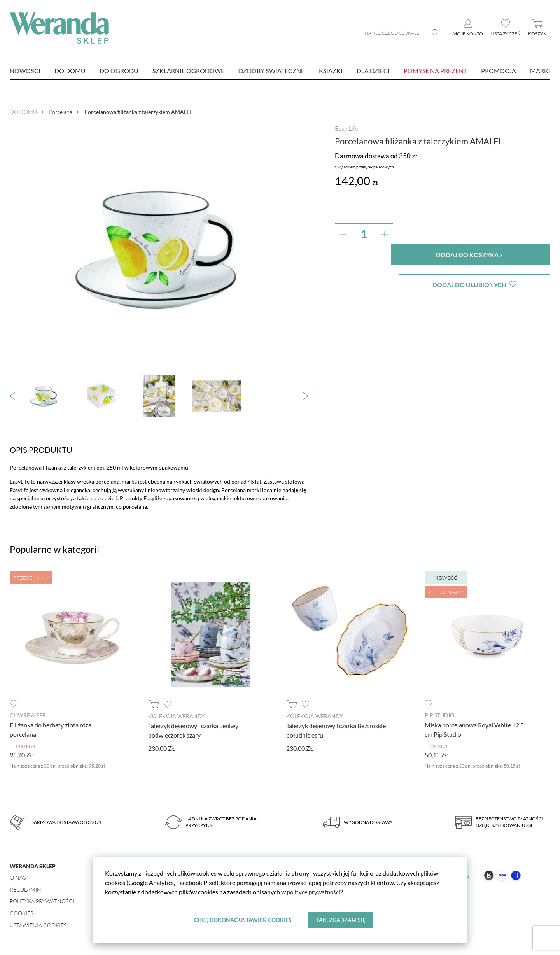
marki (540, 71)
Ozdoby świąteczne (271, 71)
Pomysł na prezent (435, 71)
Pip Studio (439, 715)
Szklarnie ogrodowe (188, 71)
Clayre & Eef (28, 715)
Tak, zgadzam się (341, 920)
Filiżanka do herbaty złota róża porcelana (51, 729)
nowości (25, 71)
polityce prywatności (315, 892)
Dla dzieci (373, 71)
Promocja (499, 71)
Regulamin (25, 889)
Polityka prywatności (42, 901)
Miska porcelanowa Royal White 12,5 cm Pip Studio (474, 729)
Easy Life (346, 128)
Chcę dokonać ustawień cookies (243, 920)
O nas (18, 877)
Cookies (21, 913)
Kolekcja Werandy (177, 716)
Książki (331, 71)
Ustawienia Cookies (38, 925)
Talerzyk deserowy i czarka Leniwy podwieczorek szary (193, 730)
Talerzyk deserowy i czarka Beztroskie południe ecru (336, 730)
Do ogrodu (119, 71)
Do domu (70, 71)
